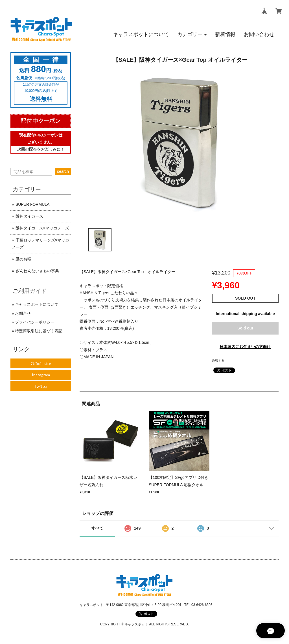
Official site (41, 363)
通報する (218, 360)
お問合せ (23, 313)
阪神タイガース (29, 216)
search (63, 171)
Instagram (41, 375)
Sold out (245, 328)
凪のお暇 (23, 259)
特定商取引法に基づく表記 (39, 331)
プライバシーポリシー (35, 322)
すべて (97, 528)
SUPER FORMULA (33, 204)
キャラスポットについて (37, 304)
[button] (192, 34)
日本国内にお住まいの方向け (245, 347)
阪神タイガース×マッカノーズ (42, 228)
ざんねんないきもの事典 (37, 271)
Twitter (41, 386)
